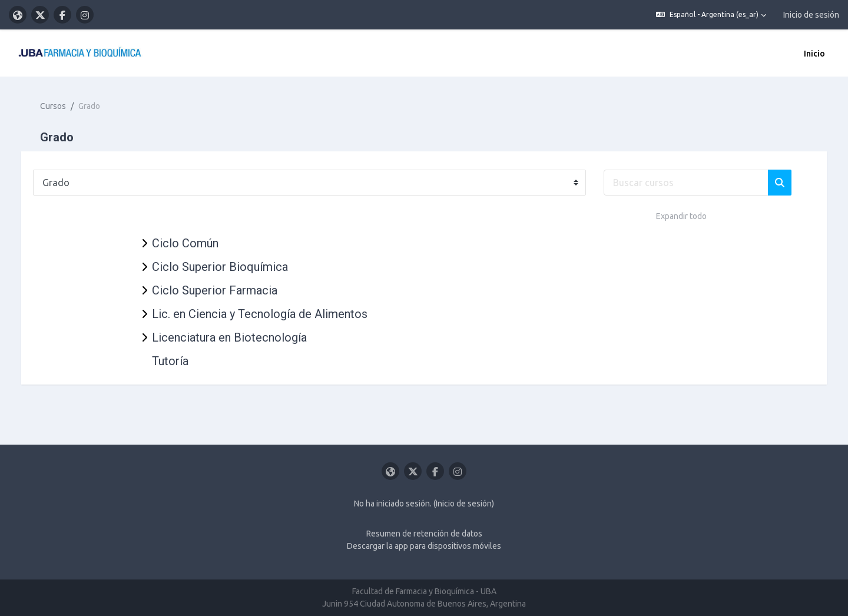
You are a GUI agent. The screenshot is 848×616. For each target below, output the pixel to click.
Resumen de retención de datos (424, 534)
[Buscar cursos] (698, 183)
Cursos (65, 106)
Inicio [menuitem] (814, 54)
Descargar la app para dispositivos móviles (424, 546)
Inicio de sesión (811, 15)
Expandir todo (681, 216)
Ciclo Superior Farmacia (215, 290)
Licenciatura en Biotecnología (229, 337)
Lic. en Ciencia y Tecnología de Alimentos (260, 314)
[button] (711, 15)
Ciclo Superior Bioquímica (220, 267)
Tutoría (170, 361)
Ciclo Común (185, 243)
